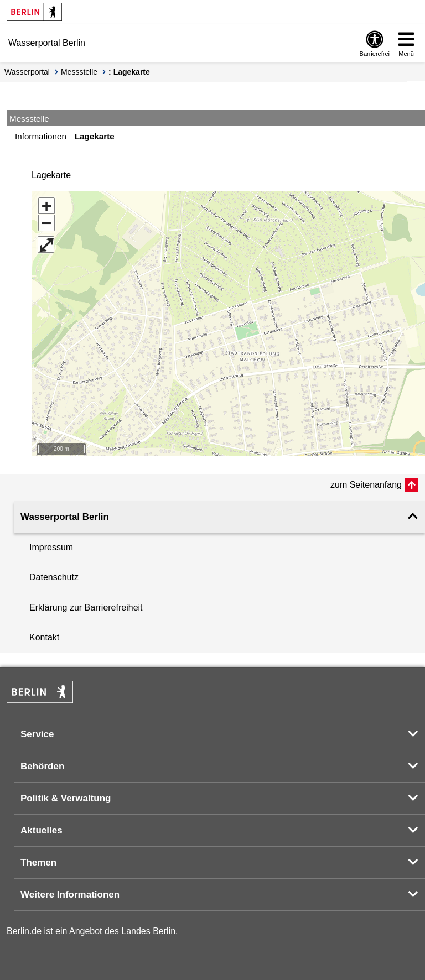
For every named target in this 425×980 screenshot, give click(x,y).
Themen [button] (38, 859)
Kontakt (44, 634)
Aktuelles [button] (42, 827)
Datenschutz (54, 573)
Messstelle (79, 72)
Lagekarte (95, 136)
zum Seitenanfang (366, 481)
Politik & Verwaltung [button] (66, 794)
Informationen (41, 136)
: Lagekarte (129, 72)
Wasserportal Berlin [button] (65, 513)
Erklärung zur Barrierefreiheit (86, 604)
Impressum (51, 543)
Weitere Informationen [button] (70, 891)
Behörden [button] (42, 762)
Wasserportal (27, 72)
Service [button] (37, 730)
